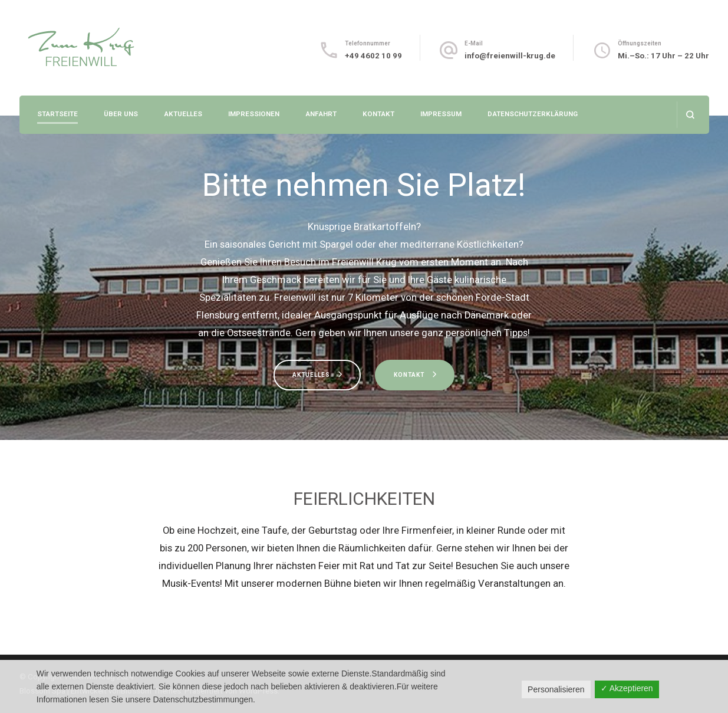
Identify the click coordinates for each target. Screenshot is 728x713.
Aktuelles (183, 114)
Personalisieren (556, 689)
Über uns (121, 114)
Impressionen (254, 114)
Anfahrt (321, 114)
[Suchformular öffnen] (690, 115)
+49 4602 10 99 (373, 56)
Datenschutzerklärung (533, 114)
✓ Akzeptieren (627, 688)
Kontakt (378, 114)
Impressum (441, 114)
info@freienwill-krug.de (510, 56)
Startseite (57, 114)
